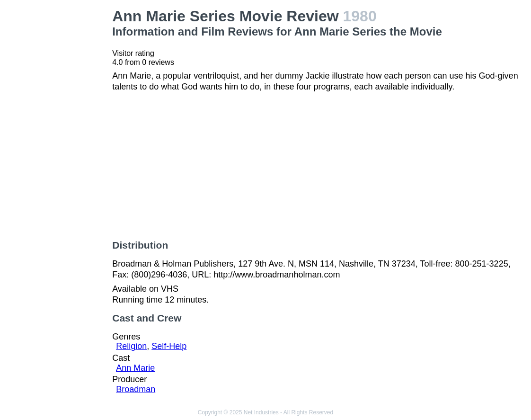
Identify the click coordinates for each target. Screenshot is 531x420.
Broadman (136, 389)
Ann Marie (135, 368)
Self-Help (169, 346)
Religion (131, 346)
